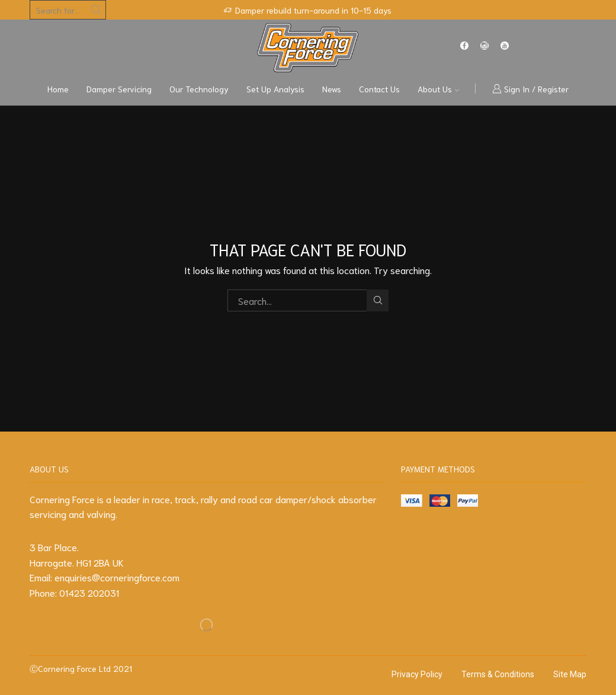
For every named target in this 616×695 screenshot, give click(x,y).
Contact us (379, 89)
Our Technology (199, 89)
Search (378, 300)
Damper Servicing (119, 89)
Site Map (570, 674)
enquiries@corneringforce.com (117, 577)
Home (58, 89)
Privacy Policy (417, 674)
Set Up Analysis (275, 89)
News (332, 89)
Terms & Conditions (498, 674)
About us (438, 89)
